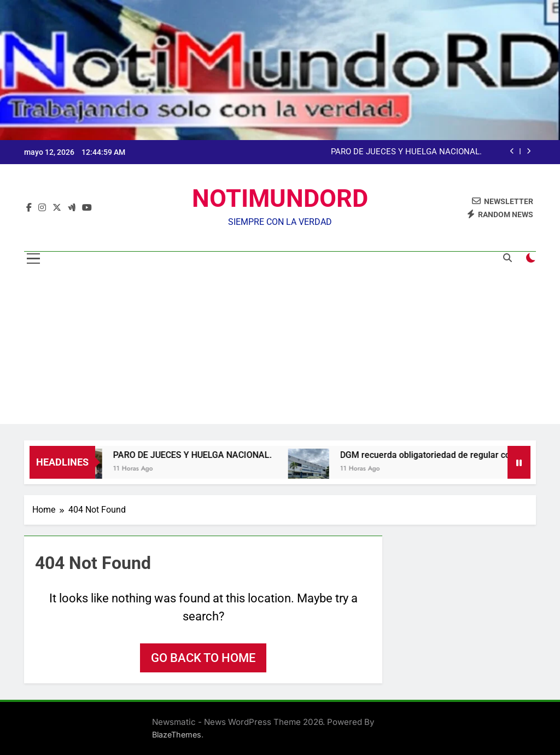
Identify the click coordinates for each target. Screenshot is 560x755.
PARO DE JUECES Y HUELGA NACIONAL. (406, 152)
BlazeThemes (177, 734)
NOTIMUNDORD (280, 198)
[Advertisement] (280, 347)
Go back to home (203, 658)
